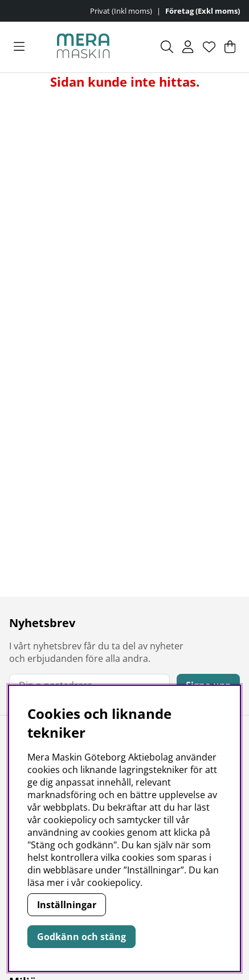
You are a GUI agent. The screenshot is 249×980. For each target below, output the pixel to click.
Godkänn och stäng (81, 937)
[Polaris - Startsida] (83, 47)
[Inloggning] (188, 47)
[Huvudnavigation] (19, 47)
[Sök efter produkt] (167, 47)
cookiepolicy (114, 883)
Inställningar (67, 905)
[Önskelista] (209, 47)
